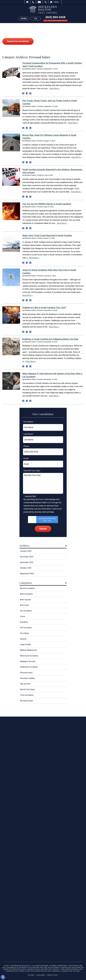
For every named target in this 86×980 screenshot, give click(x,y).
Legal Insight (25, 644)
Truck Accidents (27, 695)
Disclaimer (41, 975)
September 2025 (27, 574)
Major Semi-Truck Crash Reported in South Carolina (47, 235)
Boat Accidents (26, 594)
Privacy (45, 521)
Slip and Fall (25, 684)
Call (33, 2)
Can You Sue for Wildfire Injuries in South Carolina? (47, 204)
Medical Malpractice (29, 650)
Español (24, 19)
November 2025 (27, 562)
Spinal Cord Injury (27, 689)
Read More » (55, 88)
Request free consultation (18, 41)
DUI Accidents (26, 628)
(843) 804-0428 (55, 17)
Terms (50, 521)
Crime (23, 616)
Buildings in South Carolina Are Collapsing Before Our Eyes (50, 339)
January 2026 (26, 551)
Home (27, 2)
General (23, 639)
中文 (36, 19)
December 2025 (27, 557)
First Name (29, 422)
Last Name (29, 434)
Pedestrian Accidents (29, 667)
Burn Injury (25, 605)
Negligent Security (28, 661)
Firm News (25, 633)
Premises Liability (27, 678)
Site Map (31, 975)
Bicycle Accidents (27, 588)
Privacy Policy (53, 975)
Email (39, 2)
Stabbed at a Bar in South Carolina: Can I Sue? (44, 308)
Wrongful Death (27, 701)
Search (45, 2)
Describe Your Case (32, 471)
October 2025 (26, 568)
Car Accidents (26, 611)
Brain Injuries (25, 600)
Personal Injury (26, 673)
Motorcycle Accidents (29, 656)
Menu (56, 2)
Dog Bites (24, 622)
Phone (27, 446)
